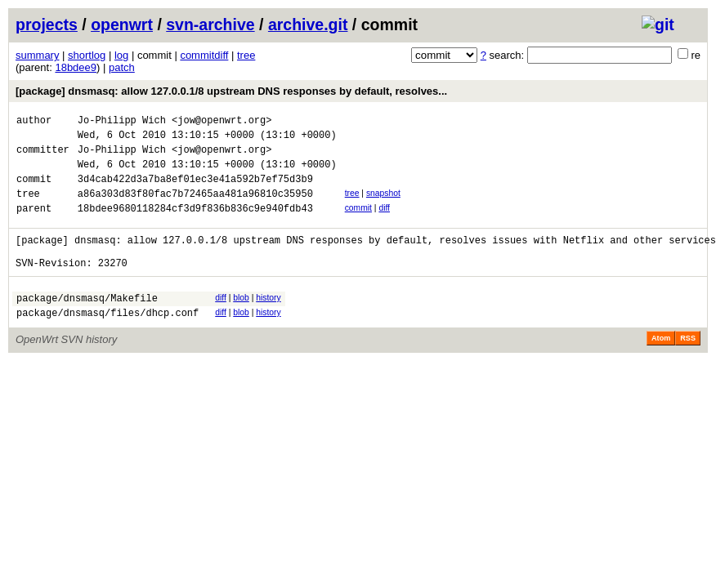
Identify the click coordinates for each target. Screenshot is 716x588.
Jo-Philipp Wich (122, 122)
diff (384, 223)
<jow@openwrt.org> (222, 122)
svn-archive (210, 24)
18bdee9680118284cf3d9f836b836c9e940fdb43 (195, 225)
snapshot (383, 205)
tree (246, 55)
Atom (661, 367)
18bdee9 (76, 67)
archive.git (308, 24)
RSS (688, 367)
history (268, 322)
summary (37, 55)
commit (358, 223)
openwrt (122, 24)
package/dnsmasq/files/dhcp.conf (107, 342)
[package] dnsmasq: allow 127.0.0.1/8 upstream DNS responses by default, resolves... (231, 91)
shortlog (87, 55)
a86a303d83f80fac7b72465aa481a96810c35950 (195, 208)
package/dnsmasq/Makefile (87, 325)
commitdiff (204, 55)
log (121, 55)
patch (122, 67)
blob (241, 322)
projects (47, 24)
